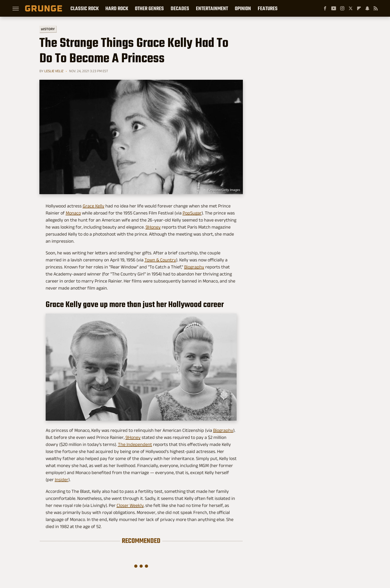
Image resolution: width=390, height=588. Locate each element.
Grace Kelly (94, 206)
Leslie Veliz (54, 71)
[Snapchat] (367, 8)
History (48, 29)
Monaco (73, 213)
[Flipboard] (359, 8)
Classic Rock (85, 8)
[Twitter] (351, 8)
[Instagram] (342, 8)
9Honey (153, 227)
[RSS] (376, 8)
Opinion (243, 8)
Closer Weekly (130, 505)
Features (268, 8)
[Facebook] (325, 8)
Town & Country (160, 260)
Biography (194, 267)
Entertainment (212, 8)
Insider (62, 480)
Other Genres (149, 8)
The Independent (135, 444)
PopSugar (192, 213)
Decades (180, 8)
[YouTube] (334, 8)
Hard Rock (117, 8)
